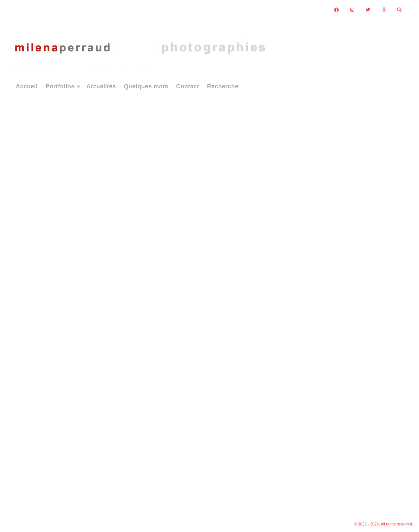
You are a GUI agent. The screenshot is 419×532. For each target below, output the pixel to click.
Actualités (101, 86)
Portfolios (60, 86)
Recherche (223, 86)
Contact (188, 86)
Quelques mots (146, 86)
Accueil (27, 86)
